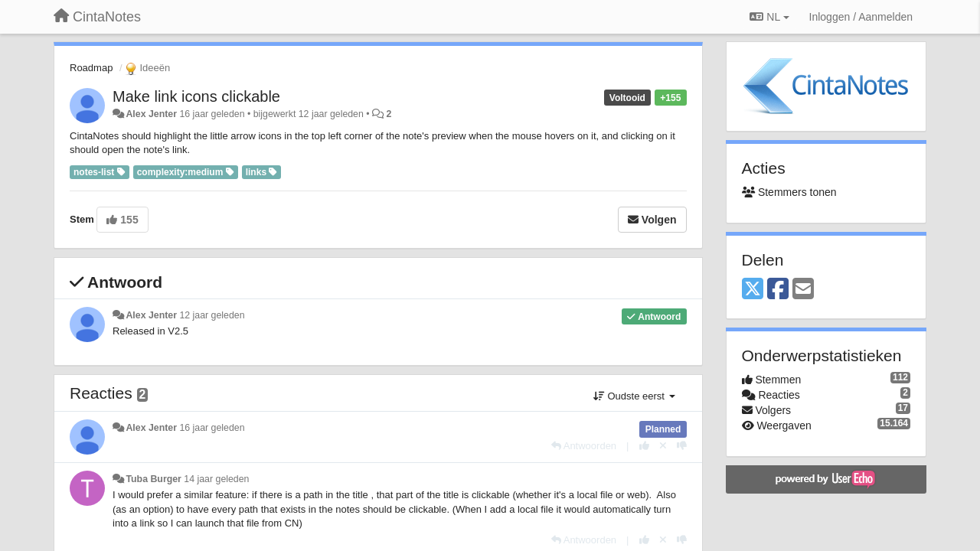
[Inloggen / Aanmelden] (861, 17)
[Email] (803, 290)
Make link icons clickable (196, 96)
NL (769, 17)
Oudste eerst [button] (634, 396)
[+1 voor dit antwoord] (644, 446)
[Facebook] (778, 290)
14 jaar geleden (216, 479)
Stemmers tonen (789, 192)
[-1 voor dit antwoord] (682, 446)
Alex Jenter (151, 114)
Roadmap (91, 68)
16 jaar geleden (212, 428)
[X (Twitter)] (753, 290)
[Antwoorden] (584, 446)
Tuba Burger (153, 479)
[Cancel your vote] (663, 446)
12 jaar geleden (212, 315)
